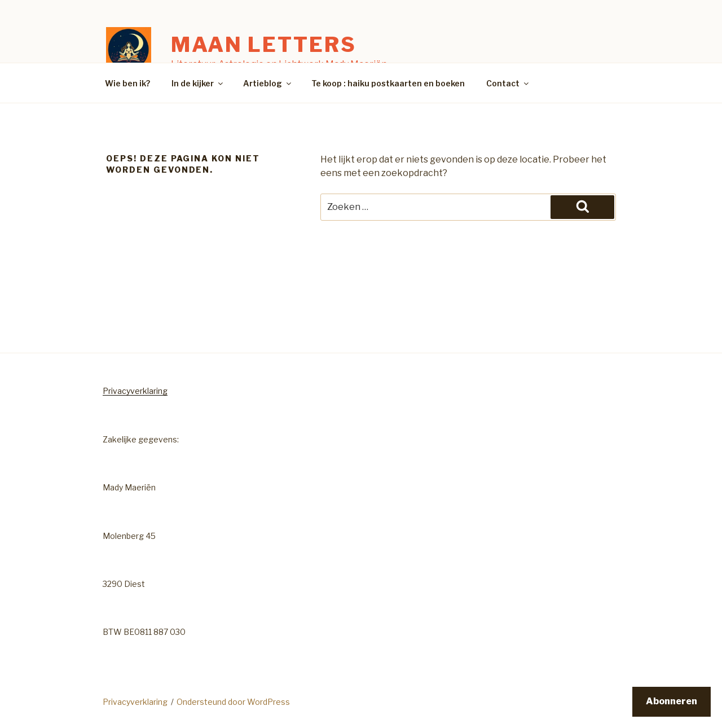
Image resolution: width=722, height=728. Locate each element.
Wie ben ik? (127, 83)
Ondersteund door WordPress (233, 702)
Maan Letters (264, 45)
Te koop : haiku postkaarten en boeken (388, 83)
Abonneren (672, 701)
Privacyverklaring (135, 391)
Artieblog (268, 83)
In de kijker (198, 83)
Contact (508, 83)
